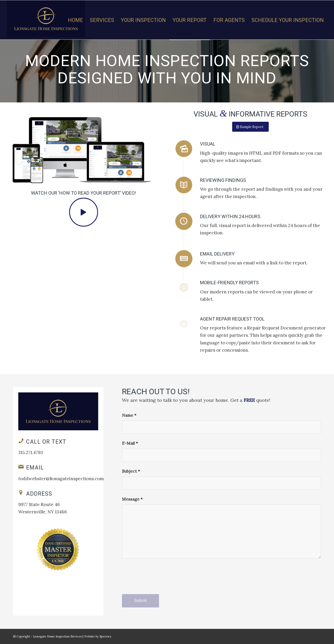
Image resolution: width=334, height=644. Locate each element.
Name (129, 415)
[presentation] (162, 581)
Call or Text (46, 442)
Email (35, 468)
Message (132, 499)
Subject (131, 471)
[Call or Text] (21, 441)
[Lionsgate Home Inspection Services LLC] (46, 20)
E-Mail (130, 443)
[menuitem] (75, 20)
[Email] (21, 467)
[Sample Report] (250, 127)
